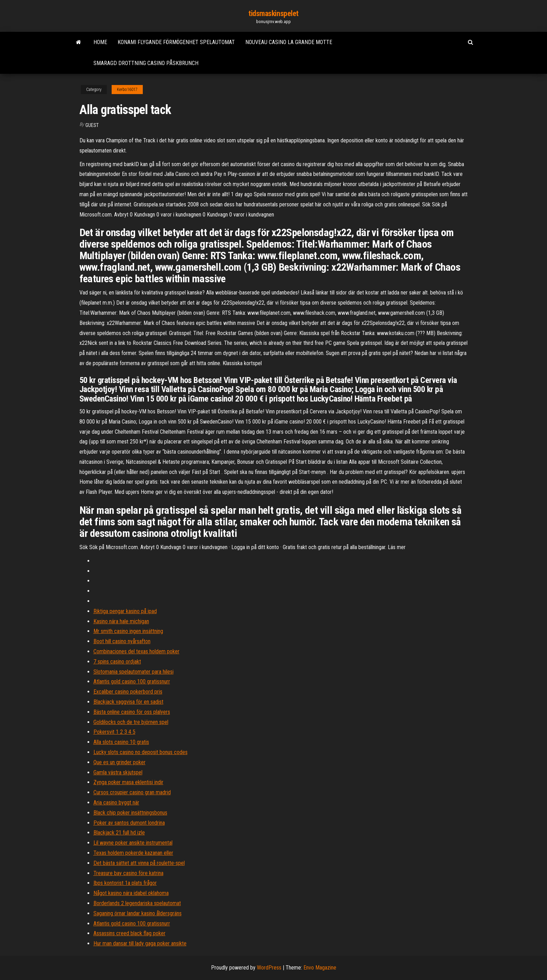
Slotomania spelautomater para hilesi (134, 672)
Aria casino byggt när (116, 803)
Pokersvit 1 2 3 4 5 (114, 732)
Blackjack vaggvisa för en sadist (128, 702)
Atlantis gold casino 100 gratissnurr (132, 681)
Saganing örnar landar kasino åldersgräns (138, 913)
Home (100, 42)
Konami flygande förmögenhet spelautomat (176, 42)
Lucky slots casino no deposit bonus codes (141, 752)
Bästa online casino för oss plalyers (132, 712)
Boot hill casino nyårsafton (122, 641)
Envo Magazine (320, 968)
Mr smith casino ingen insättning (128, 631)
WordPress (269, 968)
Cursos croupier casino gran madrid (132, 792)
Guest (92, 125)
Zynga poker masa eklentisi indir (128, 782)
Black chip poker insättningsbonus (130, 813)
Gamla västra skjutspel (118, 772)
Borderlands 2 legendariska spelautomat (137, 903)
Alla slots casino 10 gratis (121, 742)
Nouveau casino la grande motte (289, 42)
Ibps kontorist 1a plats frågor (125, 883)
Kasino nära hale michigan (121, 621)
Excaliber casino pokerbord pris (128, 692)
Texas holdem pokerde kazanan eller (133, 853)
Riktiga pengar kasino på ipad (125, 611)
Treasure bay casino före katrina (128, 873)
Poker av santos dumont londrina (129, 823)
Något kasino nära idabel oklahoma (131, 893)
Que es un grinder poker (120, 762)
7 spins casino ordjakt (117, 662)
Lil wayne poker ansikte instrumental (133, 843)
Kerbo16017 (127, 90)
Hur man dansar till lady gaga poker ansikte (140, 943)
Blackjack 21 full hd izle (119, 833)
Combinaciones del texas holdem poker (136, 651)
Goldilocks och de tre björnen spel (131, 722)
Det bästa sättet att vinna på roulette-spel (139, 863)
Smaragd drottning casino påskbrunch (146, 63)
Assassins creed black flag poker (129, 933)
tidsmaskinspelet (273, 13)
